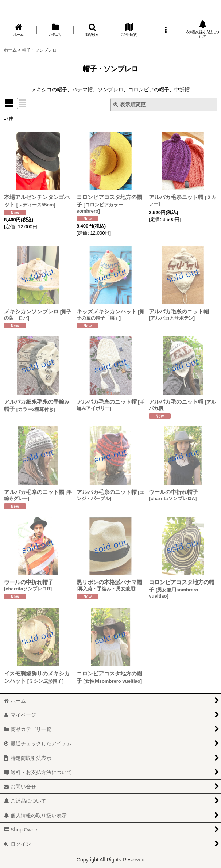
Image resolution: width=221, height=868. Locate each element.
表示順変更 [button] (129, 104)
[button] (92, 30)
